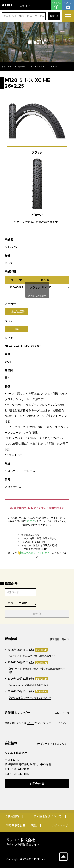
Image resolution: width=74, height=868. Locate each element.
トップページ (7, 66)
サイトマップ (60, 825)
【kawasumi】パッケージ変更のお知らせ (30, 698)
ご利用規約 (12, 816)
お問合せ (37, 783)
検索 (54, 16)
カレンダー (62, 713)
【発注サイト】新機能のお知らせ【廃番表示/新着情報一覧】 (37, 671)
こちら (30, 723)
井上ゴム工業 (17, 312)
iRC (17, 329)
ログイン (68, 5)
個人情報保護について (48, 816)
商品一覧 (22, 66)
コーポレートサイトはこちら (52, 743)
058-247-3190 (21, 769)
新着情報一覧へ (60, 639)
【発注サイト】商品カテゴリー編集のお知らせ (32, 656)
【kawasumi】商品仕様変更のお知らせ (29, 685)
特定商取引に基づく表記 (21, 825)
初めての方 (56, 5)
